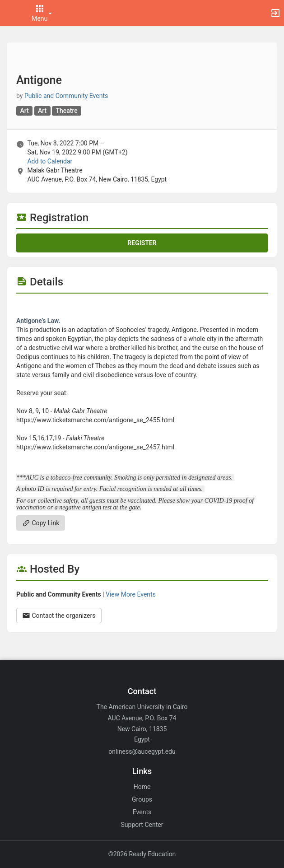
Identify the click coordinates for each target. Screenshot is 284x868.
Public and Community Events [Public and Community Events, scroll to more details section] (66, 96)
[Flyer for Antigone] (142, 307)
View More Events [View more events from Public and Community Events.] (131, 594)
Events (142, 812)
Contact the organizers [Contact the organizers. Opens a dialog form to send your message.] (59, 616)
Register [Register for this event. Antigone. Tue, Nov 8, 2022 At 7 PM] (142, 243)
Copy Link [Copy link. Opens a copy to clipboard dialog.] (41, 523)
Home (142, 787)
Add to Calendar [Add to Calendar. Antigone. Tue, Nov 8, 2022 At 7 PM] (50, 161)
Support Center (142, 825)
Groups (142, 799)
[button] (11, 13)
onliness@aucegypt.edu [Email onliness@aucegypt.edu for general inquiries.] (142, 751)
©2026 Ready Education (142, 854)
